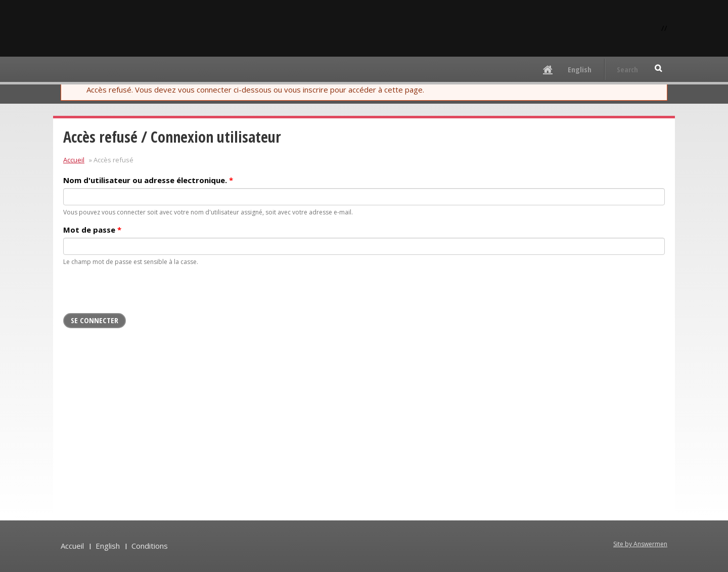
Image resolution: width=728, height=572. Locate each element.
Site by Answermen (640, 544)
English (580, 69)
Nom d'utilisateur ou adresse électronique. (148, 180)
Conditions (150, 546)
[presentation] (140, 293)
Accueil (74, 160)
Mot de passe (92, 230)
